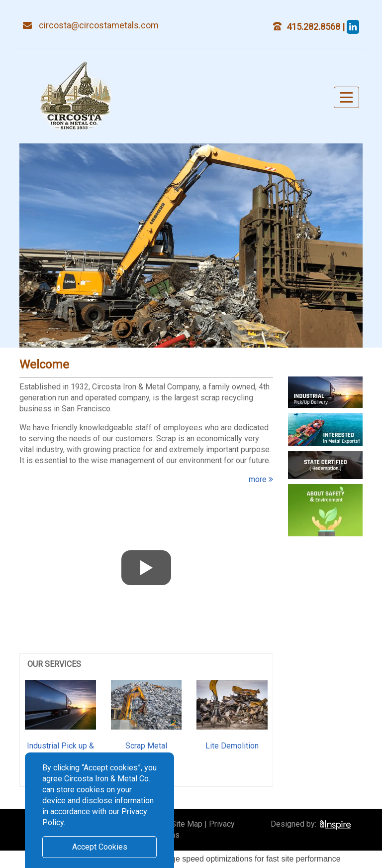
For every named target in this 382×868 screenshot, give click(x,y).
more (261, 479)
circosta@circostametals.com (99, 25)
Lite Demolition (232, 746)
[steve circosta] (353, 27)
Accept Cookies (100, 847)
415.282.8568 (314, 27)
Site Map (187, 824)
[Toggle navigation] (346, 97)
